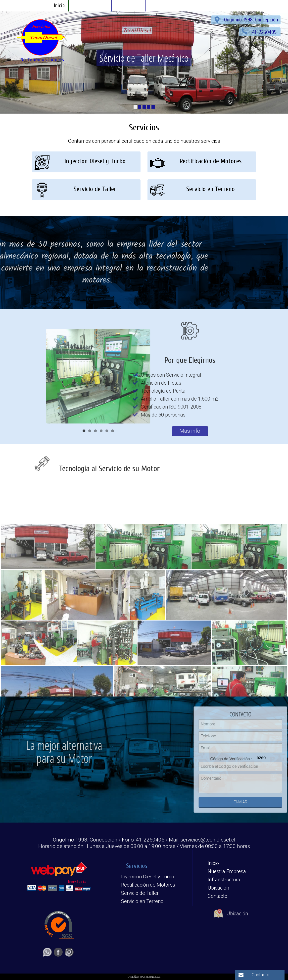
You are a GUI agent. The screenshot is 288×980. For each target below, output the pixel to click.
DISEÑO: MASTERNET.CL (144, 977)
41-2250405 (265, 32)
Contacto (261, 975)
